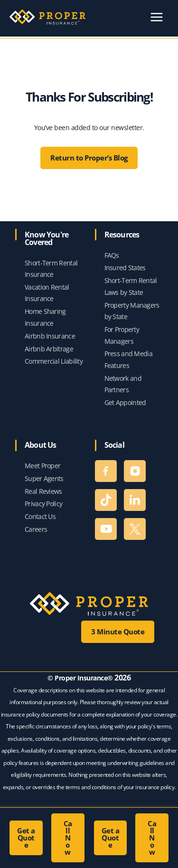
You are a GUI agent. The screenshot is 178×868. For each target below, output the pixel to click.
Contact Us (40, 516)
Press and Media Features (129, 359)
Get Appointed (125, 402)
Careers (36, 529)
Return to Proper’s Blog (89, 158)
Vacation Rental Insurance (47, 293)
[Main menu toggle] (156, 17)
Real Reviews (43, 491)
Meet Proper (42, 466)
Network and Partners (123, 384)
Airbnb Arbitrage (49, 349)
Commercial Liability (54, 361)
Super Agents (44, 478)
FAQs (112, 255)
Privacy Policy (43, 504)
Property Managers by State (132, 311)
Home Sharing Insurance (45, 317)
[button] (26, 838)
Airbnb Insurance (50, 336)
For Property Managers (122, 335)
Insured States (125, 268)
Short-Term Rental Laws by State (131, 286)
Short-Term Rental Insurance (51, 269)
